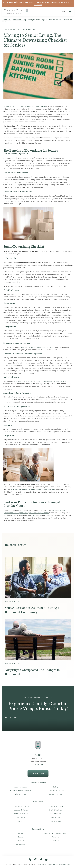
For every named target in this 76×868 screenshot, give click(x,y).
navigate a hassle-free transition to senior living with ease (33, 489)
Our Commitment (55, 794)
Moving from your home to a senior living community (25, 106)
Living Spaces (21, 818)
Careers (55, 840)
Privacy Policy (41, 864)
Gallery (55, 787)
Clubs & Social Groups (21, 814)
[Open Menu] (70, 11)
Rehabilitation (55, 818)
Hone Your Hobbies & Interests (21, 791)
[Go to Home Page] (16, 13)
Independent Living (19, 20)
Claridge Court (59, 510)
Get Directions (38, 772)
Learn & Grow (7, 20)
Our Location (21, 844)
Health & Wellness (55, 810)
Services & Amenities (55, 806)
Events (21, 837)
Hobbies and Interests (21, 810)
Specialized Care (55, 814)
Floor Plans (21, 821)
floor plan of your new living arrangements (38, 347)
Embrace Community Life (21, 806)
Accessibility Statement (62, 864)
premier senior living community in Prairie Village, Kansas (26, 513)
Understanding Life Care (55, 791)
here (33, 515)
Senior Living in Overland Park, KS (55, 833)
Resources (55, 837)
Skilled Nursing (55, 821)
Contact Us (21, 841)
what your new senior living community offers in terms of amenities (40, 381)
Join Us (21, 833)
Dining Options (21, 794)
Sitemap (50, 864)
